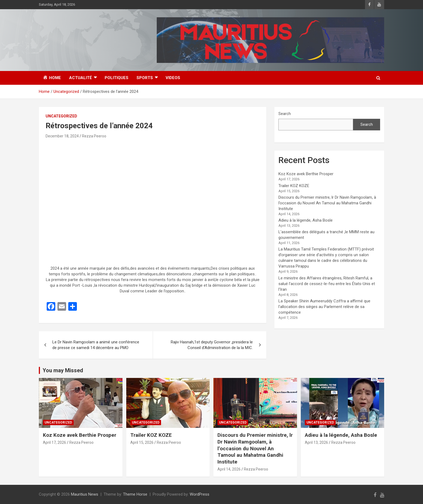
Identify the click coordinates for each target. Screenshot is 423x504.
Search (285, 114)
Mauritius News (85, 494)
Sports (145, 78)
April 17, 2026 (54, 442)
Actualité (81, 78)
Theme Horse (135, 494)
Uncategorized (61, 116)
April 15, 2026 (142, 442)
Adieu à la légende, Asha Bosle (306, 220)
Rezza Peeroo (94, 136)
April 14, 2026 (229, 469)
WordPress (199, 494)
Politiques (117, 78)
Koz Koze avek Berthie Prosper (306, 174)
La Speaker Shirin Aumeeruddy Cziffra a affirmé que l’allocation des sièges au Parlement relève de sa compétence (324, 307)
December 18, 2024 (62, 136)
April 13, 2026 (316, 442)
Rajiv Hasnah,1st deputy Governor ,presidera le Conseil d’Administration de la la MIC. (212, 345)
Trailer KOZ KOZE (294, 186)
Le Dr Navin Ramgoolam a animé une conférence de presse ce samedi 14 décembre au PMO (96, 345)
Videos (173, 78)
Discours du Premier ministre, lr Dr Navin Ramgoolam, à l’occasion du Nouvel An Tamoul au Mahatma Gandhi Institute (327, 203)
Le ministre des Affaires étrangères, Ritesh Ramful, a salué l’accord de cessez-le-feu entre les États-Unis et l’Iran (327, 284)
